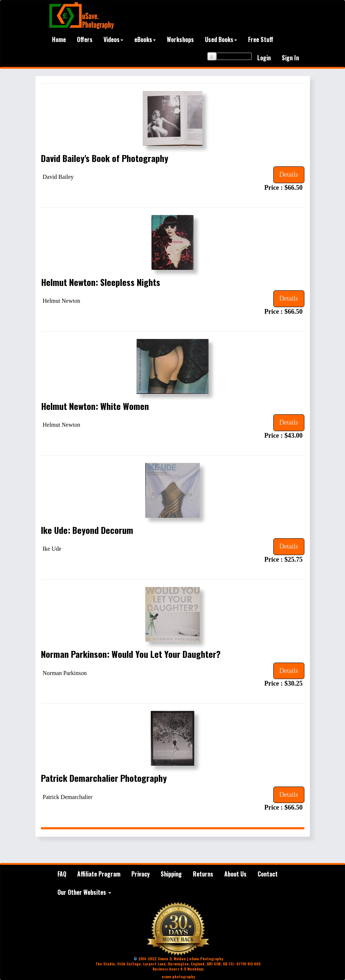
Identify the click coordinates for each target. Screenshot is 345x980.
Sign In (290, 58)
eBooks (145, 39)
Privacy (140, 874)
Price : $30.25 (284, 683)
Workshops (180, 39)
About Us (235, 874)
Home (59, 39)
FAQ (62, 874)
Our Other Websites (84, 892)
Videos (113, 39)
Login (264, 58)
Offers (85, 39)
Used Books (221, 39)
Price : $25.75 (284, 559)
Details (289, 174)
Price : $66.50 (284, 188)
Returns (203, 874)
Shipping (171, 874)
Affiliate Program (99, 874)
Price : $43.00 (284, 436)
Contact (268, 874)
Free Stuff (261, 39)
